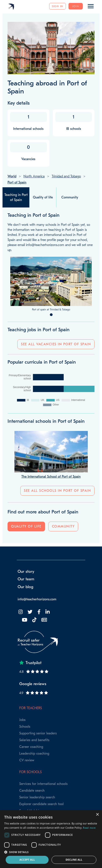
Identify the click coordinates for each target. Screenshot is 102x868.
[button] (51, 852)
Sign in (57, 6)
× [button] (97, 815)
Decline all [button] (74, 860)
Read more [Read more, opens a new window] (89, 828)
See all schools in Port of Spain (57, 491)
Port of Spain (17, 182)
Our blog (25, 587)
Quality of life (26, 526)
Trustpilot (34, 663)
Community (63, 526)
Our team (26, 579)
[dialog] (51, 839)
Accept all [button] (27, 860)
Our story (26, 572)
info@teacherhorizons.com (37, 599)
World (12, 176)
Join (76, 6)
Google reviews (33, 684)
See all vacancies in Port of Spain (56, 344)
